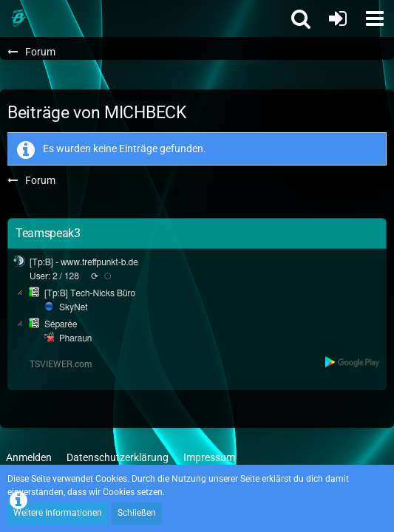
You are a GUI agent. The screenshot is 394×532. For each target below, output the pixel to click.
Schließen (137, 513)
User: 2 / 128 (54, 276)
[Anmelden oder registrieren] (338, 18)
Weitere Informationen (58, 513)
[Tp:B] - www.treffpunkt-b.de (84, 262)
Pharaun (75, 338)
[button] (375, 18)
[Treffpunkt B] (18, 18)
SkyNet (73, 307)
